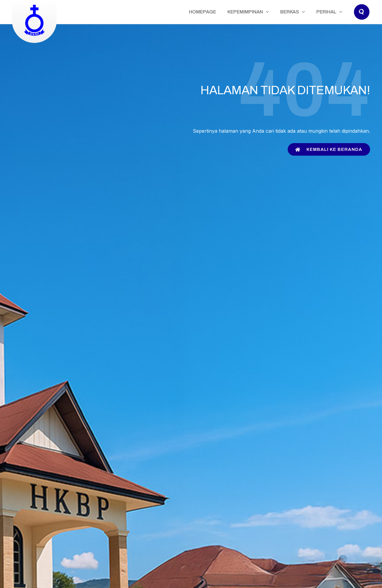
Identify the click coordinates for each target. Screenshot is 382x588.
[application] (280, 12)
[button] (362, 18)
